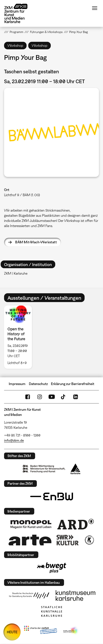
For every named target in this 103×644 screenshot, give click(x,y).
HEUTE (12, 632)
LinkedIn (76, 397)
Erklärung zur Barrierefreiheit (73, 384)
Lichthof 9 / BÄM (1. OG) (22, 195)
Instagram (40, 397)
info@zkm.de (14, 440)
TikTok (64, 397)
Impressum (17, 384)
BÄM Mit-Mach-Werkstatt (36, 242)
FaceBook (28, 397)
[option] (20, 337)
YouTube (52, 397)
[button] (51, 132)
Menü (95, 8)
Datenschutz (38, 384)
